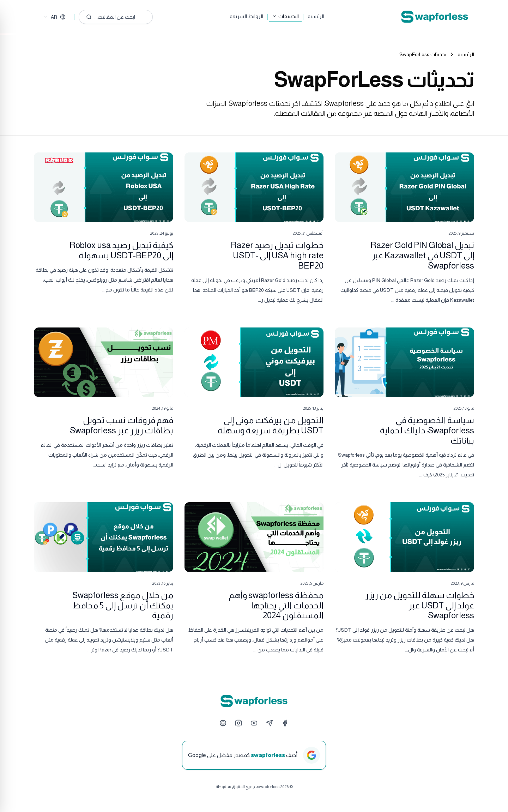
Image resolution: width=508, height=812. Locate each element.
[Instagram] (238, 723)
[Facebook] (285, 723)
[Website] (223, 723)
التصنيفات (285, 16)
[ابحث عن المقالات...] (116, 17)
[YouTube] (254, 723)
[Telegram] (270, 723)
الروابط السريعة (246, 16)
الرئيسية (316, 16)
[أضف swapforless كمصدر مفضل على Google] (254, 755)
